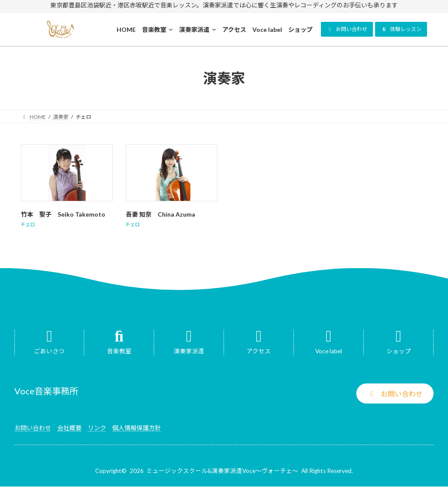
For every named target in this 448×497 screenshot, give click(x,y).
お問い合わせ (33, 428)
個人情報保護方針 (137, 428)
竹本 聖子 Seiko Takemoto (63, 214)
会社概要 (69, 428)
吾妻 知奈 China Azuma (160, 214)
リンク (97, 428)
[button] (347, 29)
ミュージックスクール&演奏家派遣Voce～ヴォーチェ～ (222, 471)
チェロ (28, 224)
